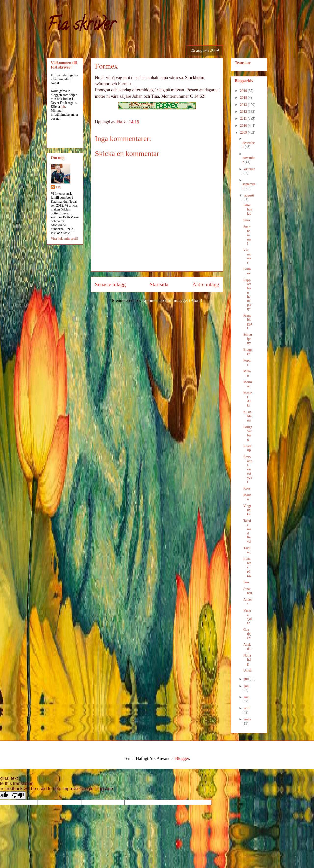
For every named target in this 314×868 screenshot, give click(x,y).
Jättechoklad (248, 209)
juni (247, 686)
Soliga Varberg (248, 433)
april (247, 708)
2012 (244, 112)
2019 (244, 91)
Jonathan (248, 591)
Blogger (248, 352)
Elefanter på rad (247, 567)
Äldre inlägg (206, 284)
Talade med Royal (247, 531)
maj (247, 697)
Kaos (247, 488)
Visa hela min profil (65, 239)
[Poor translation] (18, 795)
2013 (244, 105)
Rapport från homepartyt (247, 295)
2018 (244, 98)
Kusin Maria (248, 416)
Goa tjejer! (247, 634)
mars (247, 719)
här (63, 107)
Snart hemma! (247, 235)
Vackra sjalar (248, 617)
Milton (247, 373)
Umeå (247, 670)
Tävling (247, 550)
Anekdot (247, 647)
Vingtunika (247, 510)
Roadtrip (247, 448)
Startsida (159, 284)
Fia (58, 187)
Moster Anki (248, 399)
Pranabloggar (248, 322)
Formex (247, 271)
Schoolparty (248, 339)
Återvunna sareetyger (248, 469)
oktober (249, 169)
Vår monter (247, 256)
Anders (248, 602)
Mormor (248, 384)
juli (247, 679)
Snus (247, 220)
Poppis (247, 363)
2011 (244, 119)
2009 (244, 133)
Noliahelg (247, 660)
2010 (244, 126)
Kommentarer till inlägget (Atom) (172, 300)
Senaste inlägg (110, 284)
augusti (249, 195)
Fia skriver (81, 26)
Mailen (247, 497)
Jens (246, 582)
